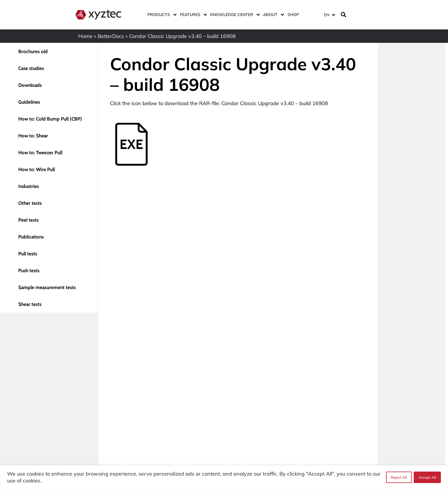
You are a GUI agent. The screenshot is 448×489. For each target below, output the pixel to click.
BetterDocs (111, 36)
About (272, 15)
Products (161, 15)
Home (85, 36)
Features (192, 15)
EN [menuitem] (327, 15)
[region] (224, 477)
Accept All (427, 477)
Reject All (399, 477)
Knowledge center (234, 15)
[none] (329, 15)
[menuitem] (329, 15)
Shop (293, 15)
